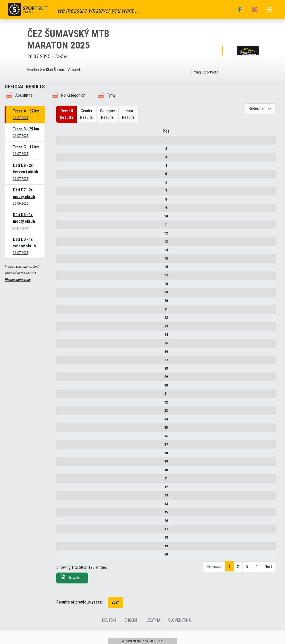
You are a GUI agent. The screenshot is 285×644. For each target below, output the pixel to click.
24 (61, 341)
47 (61, 545)
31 (61, 400)
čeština (154, 636)
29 (61, 384)
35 (61, 434)
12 (61, 240)
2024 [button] (115, 618)
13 (61, 248)
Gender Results (86, 114)
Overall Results (67, 114)
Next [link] (268, 582)
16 (61, 274)
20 (61, 307)
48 (61, 553)
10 (61, 223)
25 (61, 350)
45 (61, 523)
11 (61, 231)
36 (61, 443)
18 (61, 290)
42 (61, 493)
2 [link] (238, 582)
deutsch (110, 636)
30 (61, 392)
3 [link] (247, 582)
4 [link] (256, 582)
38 (61, 460)
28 (61, 375)
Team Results (128, 114)
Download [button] (72, 593)
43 (61, 502)
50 (61, 570)
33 (61, 417)
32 (61, 409)
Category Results (107, 114)
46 (61, 532)
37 (61, 451)
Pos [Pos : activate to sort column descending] (61, 133)
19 (61, 299)
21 (61, 316)
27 (61, 367)
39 (61, 468)
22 (61, 324)
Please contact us (18, 280)
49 (61, 562)
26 (61, 358)
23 (61, 333)
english (132, 636)
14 (61, 257)
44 (61, 510)
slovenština (180, 636)
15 (61, 265)
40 (61, 477)
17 (61, 282)
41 (61, 485)
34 (61, 426)
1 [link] (229, 582)
